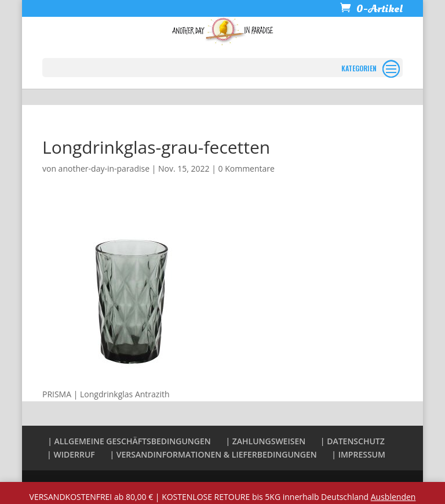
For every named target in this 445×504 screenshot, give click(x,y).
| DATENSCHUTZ (353, 441)
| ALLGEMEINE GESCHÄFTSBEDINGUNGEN (129, 441)
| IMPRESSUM (358, 454)
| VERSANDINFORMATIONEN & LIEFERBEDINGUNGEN (213, 454)
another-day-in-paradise (104, 168)
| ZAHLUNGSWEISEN (265, 441)
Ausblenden (393, 497)
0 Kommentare (247, 168)
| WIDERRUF (71, 454)
